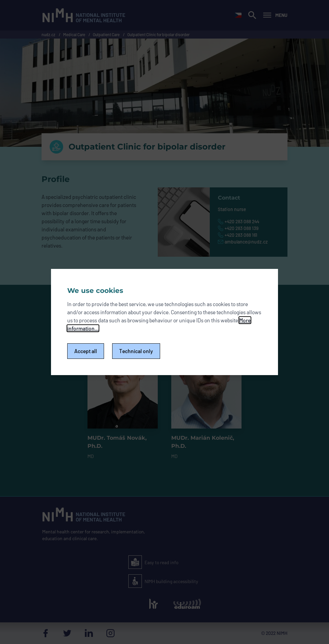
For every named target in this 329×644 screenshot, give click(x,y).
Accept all (86, 351)
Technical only (136, 351)
